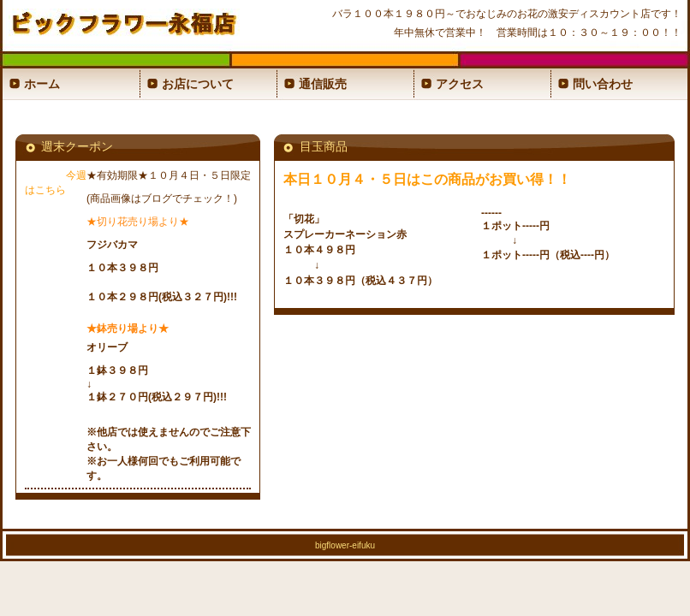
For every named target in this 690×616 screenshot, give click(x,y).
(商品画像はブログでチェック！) (162, 198)
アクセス (460, 84)
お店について (198, 84)
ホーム (42, 84)
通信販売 (323, 84)
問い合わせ (603, 84)
